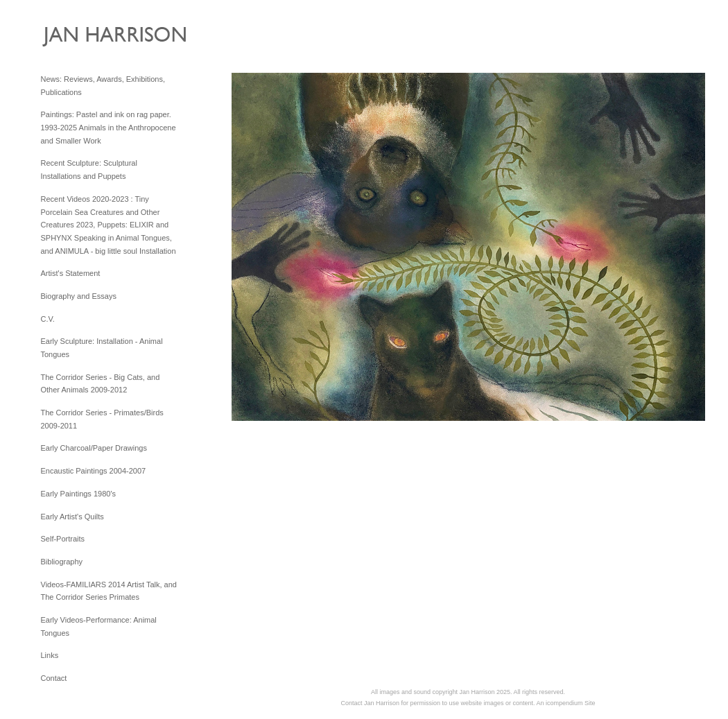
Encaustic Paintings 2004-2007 (94, 471)
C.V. (48, 319)
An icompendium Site (566, 703)
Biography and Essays (79, 296)
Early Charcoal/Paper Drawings (94, 448)
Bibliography (62, 562)
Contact (54, 678)
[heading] (76, 40)
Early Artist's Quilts (72, 517)
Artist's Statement (71, 273)
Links (50, 655)
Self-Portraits (63, 539)
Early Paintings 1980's (79, 494)
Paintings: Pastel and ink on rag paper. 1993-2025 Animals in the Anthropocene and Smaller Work (109, 127)
